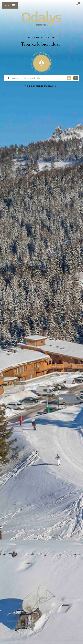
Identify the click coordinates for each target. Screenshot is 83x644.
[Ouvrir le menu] (10, 5)
